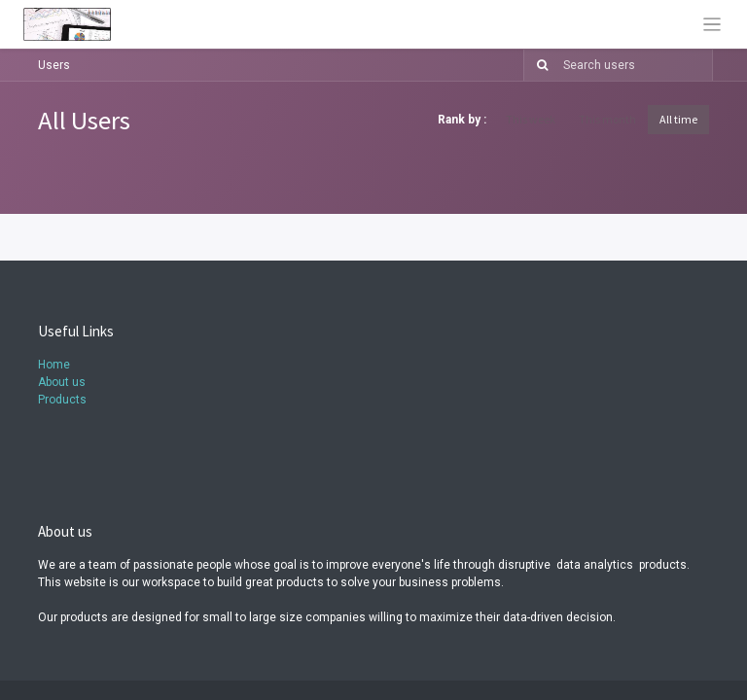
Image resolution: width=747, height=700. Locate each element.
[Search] (538, 65)
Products (62, 400)
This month (607, 119)
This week (531, 119)
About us (62, 382)
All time (678, 119)
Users (54, 65)
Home (54, 365)
